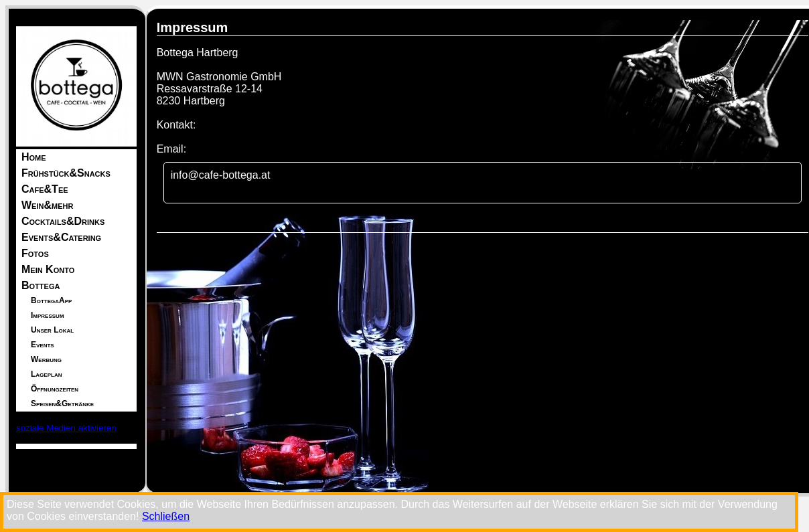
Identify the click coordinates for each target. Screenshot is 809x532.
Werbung (46, 359)
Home (34, 157)
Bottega (41, 285)
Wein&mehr (47, 205)
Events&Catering (61, 237)
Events (43, 345)
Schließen (166, 516)
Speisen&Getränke (62, 404)
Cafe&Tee (45, 189)
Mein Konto (48, 269)
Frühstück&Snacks (66, 173)
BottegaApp (51, 300)
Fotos (35, 253)
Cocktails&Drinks (63, 221)
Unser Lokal (52, 330)
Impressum (48, 315)
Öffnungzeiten (55, 389)
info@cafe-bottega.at (221, 175)
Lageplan (46, 374)
